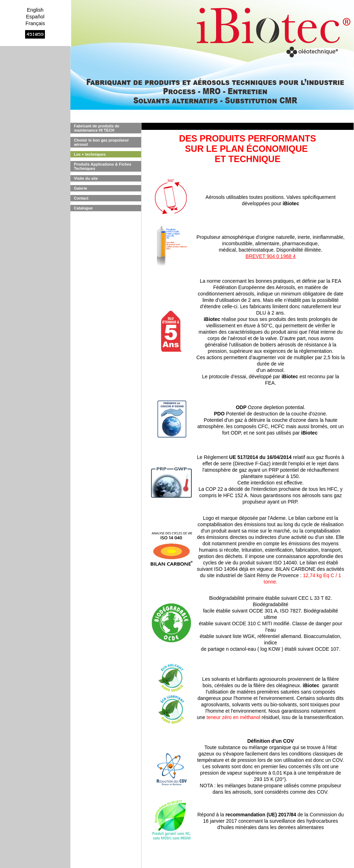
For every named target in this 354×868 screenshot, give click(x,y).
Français (35, 23)
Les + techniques (90, 154)
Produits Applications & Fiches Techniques (103, 166)
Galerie (80, 188)
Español (35, 17)
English (35, 10)
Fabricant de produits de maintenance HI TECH (97, 128)
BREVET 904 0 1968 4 (270, 256)
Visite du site (86, 178)
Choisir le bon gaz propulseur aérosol (101, 142)
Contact (81, 198)
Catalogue (83, 208)
